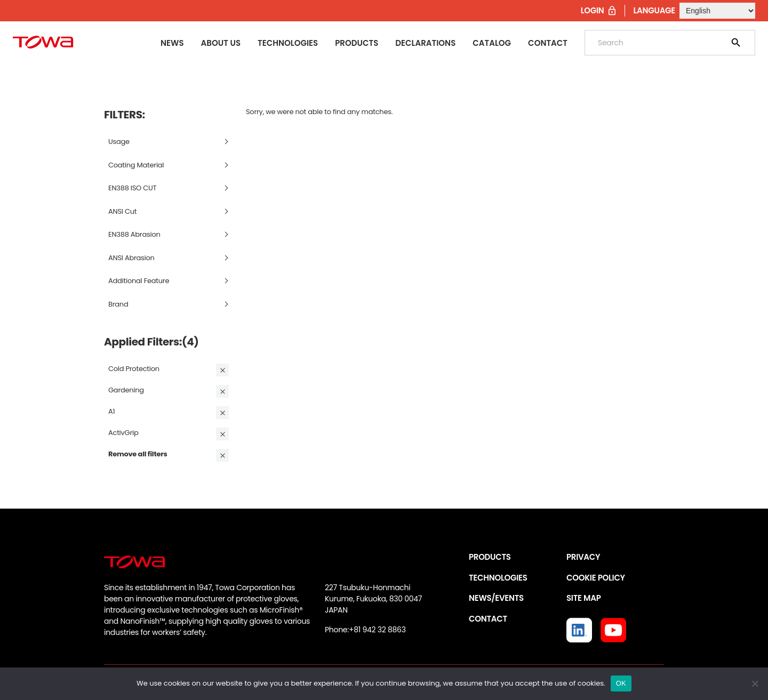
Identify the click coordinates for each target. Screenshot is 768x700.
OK (621, 683)
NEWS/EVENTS (496, 598)
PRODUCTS (490, 557)
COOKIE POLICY (596, 578)
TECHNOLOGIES (498, 578)
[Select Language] (717, 11)
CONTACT (488, 619)
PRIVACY (583, 557)
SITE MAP (583, 598)
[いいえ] (755, 683)
